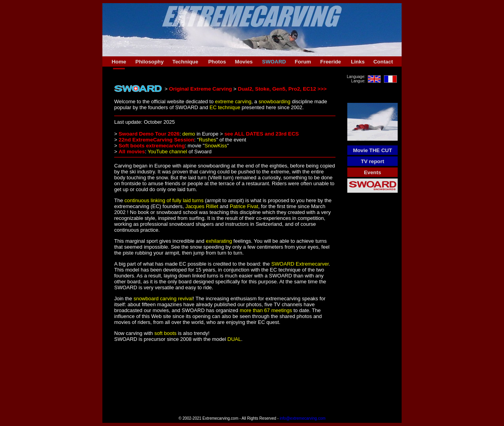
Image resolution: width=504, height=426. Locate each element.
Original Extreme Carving (200, 89)
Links (358, 62)
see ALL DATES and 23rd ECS (262, 134)
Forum (303, 62)
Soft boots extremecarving (152, 146)
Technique (185, 62)
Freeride (331, 62)
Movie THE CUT (372, 150)
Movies (244, 62)
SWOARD (274, 62)
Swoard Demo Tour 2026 (149, 134)
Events (372, 172)
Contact (383, 62)
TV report (372, 161)
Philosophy (150, 62)
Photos (217, 62)
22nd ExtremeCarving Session (156, 140)
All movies (132, 152)
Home (119, 62)
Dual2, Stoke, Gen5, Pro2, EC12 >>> (282, 89)
